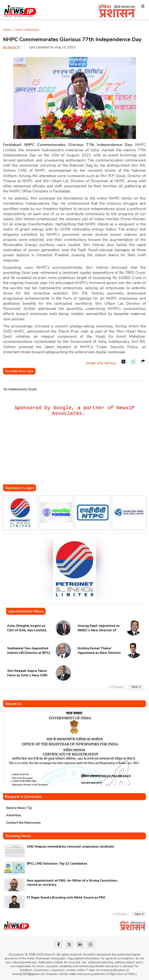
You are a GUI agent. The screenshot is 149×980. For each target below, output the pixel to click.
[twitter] (69, 944)
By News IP (12, 47)
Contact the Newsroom (23, 823)
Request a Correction (23, 797)
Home (7, 30)
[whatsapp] (91, 944)
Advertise (13, 815)
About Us (13, 704)
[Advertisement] (76, 453)
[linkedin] (80, 944)
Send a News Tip (19, 808)
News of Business (27, 30)
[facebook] (59, 944)
